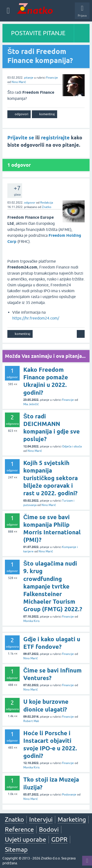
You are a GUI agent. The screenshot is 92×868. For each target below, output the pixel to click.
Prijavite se (21, 138)
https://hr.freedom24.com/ (36, 318)
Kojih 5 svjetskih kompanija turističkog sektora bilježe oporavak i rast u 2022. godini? (51, 478)
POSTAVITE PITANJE (38, 33)
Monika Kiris (31, 621)
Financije (52, 78)
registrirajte (55, 138)
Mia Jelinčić (31, 404)
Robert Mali (31, 721)
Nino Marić (19, 82)
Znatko (47, 207)
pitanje (29, 78)
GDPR (59, 839)
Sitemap (16, 849)
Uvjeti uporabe (26, 839)
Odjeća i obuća (72, 446)
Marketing (72, 819)
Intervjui (41, 819)
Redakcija (47, 203)
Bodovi (49, 829)
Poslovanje (69, 795)
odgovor (30, 203)
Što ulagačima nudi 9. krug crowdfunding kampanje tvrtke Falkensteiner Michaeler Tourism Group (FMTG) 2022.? (53, 586)
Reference (19, 829)
